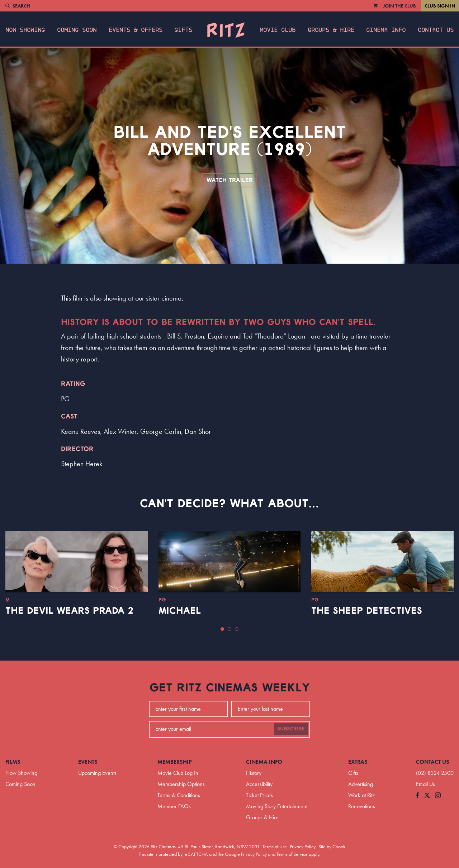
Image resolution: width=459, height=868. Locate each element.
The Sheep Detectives (367, 611)
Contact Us (436, 30)
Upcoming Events (97, 773)
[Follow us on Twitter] (427, 796)
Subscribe (291, 729)
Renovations (362, 806)
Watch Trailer (230, 180)
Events (88, 762)
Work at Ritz (361, 795)
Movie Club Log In (178, 773)
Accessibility (259, 784)
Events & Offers (136, 30)
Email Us (425, 784)
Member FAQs (174, 806)
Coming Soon (77, 30)
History (254, 773)
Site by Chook (332, 847)
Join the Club (399, 6)
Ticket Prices (259, 795)
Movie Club (278, 30)
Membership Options (181, 784)
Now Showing (25, 30)
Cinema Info (386, 30)
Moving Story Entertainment (277, 806)
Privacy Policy (303, 847)
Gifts (183, 30)
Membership (175, 762)
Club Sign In (440, 6)
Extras (358, 762)
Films (13, 762)
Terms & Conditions (179, 795)
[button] (222, 629)
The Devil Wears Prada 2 (69, 611)
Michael (180, 611)
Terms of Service (292, 854)
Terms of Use (275, 847)
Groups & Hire (331, 30)
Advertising (361, 784)
